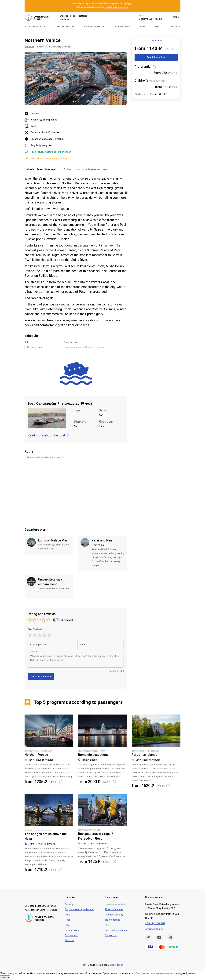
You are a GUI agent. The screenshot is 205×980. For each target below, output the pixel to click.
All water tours (34, 27)
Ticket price (156, 41)
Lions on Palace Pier (53, 540)
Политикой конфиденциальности (154, 973)
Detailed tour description (42, 169)
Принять (5, 978)
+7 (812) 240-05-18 (150, 19)
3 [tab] (78, 102)
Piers (143, 27)
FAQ (107, 925)
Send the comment (41, 677)
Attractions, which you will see (85, 169)
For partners (71, 935)
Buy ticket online (156, 57)
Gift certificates (65, 27)
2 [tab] (76, 102)
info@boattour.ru (154, 929)
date (27, 342)
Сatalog (69, 904)
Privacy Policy (72, 930)
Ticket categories (114, 909)
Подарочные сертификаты (79, 909)
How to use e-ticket (115, 904)
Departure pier (71, 342)
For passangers (93, 27)
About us (175, 27)
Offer (68, 925)
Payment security (114, 915)
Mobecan (118, 965)
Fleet (158, 27)
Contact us (111, 935)
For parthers (123, 27)
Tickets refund (112, 920)
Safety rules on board (116, 930)
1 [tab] (73, 102)
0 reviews (29, 47)
